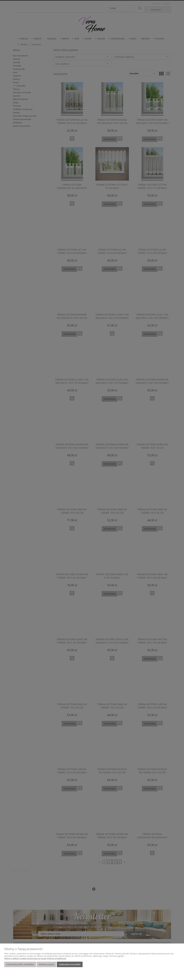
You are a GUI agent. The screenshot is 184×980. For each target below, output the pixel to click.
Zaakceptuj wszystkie (70, 964)
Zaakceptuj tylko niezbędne (20, 964)
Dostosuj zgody (47, 964)
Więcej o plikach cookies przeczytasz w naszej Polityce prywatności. (35, 958)
